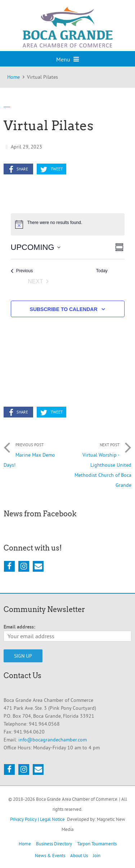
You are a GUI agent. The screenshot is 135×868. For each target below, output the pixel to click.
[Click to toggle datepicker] (36, 247)
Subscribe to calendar (64, 309)
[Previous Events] (22, 271)
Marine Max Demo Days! (36, 453)
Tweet (51, 170)
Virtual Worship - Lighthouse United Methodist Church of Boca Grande (100, 463)
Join (97, 855)
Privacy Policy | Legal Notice (37, 819)
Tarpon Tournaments (97, 844)
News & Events (50, 855)
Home (25, 844)
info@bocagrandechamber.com (53, 740)
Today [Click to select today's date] (102, 271)
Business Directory (54, 844)
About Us (79, 855)
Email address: (19, 627)
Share (19, 170)
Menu (67, 59)
